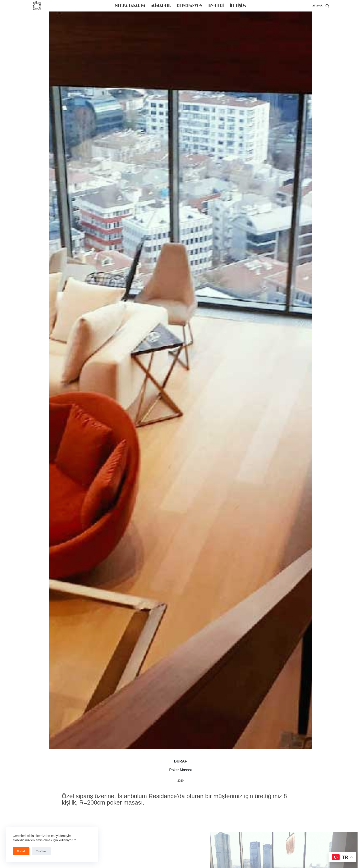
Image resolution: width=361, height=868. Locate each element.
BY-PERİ (216, 6)
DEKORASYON (190, 6)
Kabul (21, 851)
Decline (41, 851)
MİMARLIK (161, 6)
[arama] (321, 6)
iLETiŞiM (238, 6)
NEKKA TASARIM (130, 6)
